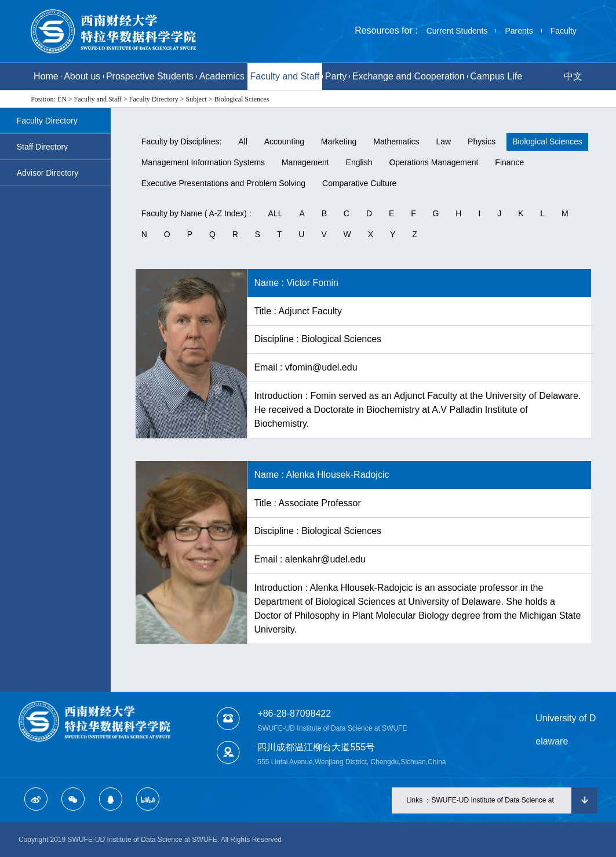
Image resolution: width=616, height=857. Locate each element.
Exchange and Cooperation (409, 76)
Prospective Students (150, 76)
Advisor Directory (48, 173)
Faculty (564, 31)
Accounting (284, 141)
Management (305, 162)
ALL (276, 213)
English (359, 162)
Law (443, 141)
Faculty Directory (47, 121)
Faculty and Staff (285, 76)
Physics (482, 141)
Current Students (457, 31)
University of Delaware (566, 730)
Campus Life (496, 76)
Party (336, 76)
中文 (573, 76)
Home (46, 76)
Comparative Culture (359, 183)
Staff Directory (42, 147)
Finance (509, 162)
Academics (222, 76)
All (243, 141)
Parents (519, 31)
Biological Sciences (547, 141)
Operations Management (433, 162)
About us (82, 76)
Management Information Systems (203, 162)
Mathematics (396, 141)
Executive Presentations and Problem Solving (223, 183)
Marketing (339, 141)
